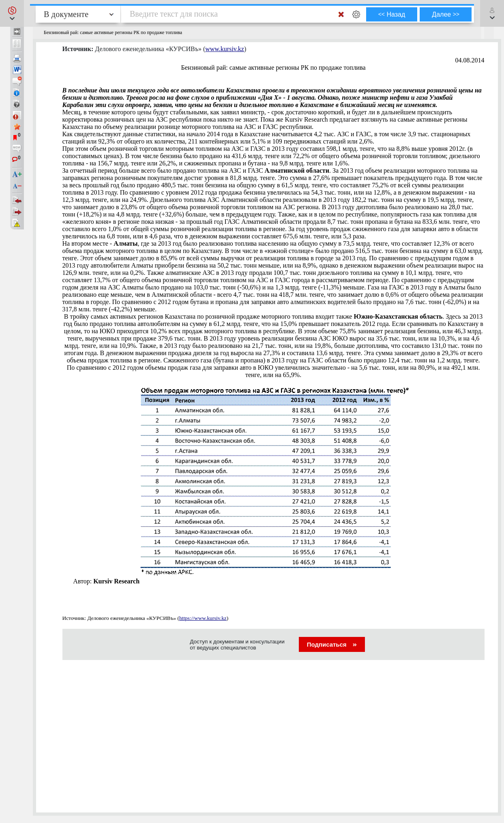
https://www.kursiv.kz (203, 618)
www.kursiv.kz (225, 49)
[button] (12, 13)
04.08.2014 (470, 60)
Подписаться (332, 644)
